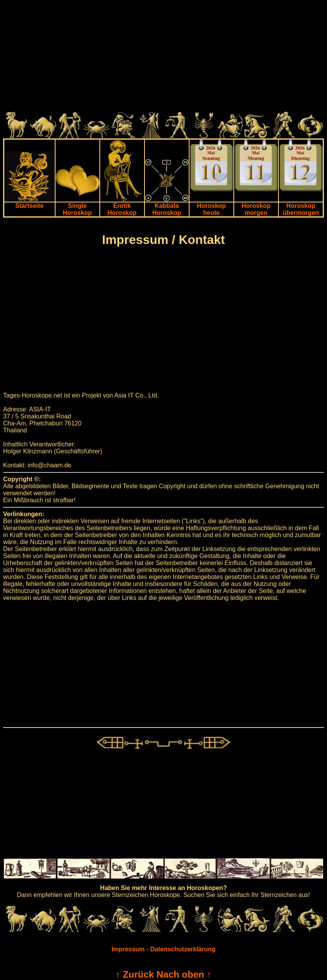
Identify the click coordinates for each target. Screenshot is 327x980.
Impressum (128, 949)
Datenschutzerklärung (183, 949)
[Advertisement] (163, 57)
